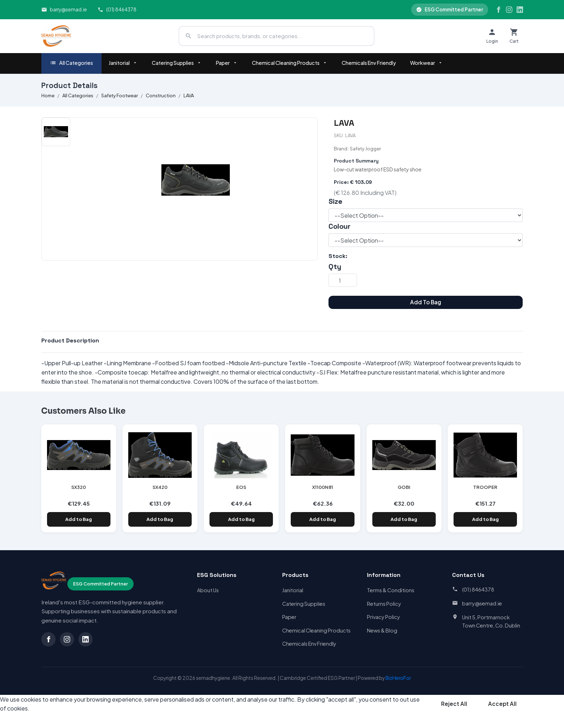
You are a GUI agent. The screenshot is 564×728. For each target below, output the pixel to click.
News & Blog (382, 630)
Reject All (454, 704)
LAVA (189, 95)
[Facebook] (498, 10)
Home (48, 95)
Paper (227, 63)
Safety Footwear (120, 95)
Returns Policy (384, 604)
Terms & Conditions (391, 590)
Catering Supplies (177, 63)
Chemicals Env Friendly (369, 63)
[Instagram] (509, 10)
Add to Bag (79, 519)
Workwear (426, 63)
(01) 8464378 (117, 9)
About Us (208, 590)
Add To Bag (426, 302)
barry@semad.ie (64, 9)
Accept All (502, 704)
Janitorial (123, 63)
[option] (56, 132)
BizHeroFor (398, 678)
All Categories (71, 63)
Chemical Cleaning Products (290, 63)
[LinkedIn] (520, 10)
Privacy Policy (384, 617)
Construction (161, 95)
